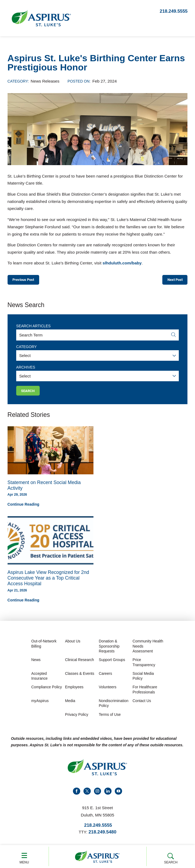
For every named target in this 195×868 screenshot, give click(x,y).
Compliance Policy (47, 690)
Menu (24, 857)
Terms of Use (110, 717)
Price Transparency (144, 665)
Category (26, 348)
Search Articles (33, 327)
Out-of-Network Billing (44, 647)
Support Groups (112, 663)
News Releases (45, 81)
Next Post (173, 280)
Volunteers (108, 690)
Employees (74, 690)
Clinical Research (80, 663)
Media (70, 704)
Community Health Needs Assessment (148, 649)
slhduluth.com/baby (122, 263)
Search (171, 857)
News (36, 663)
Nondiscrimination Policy (114, 706)
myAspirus (40, 704)
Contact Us (142, 704)
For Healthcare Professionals (145, 692)
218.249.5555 (174, 11)
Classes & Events (80, 677)
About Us (73, 644)
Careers (105, 677)
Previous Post (26, 280)
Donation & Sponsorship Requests (109, 649)
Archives (26, 369)
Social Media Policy (143, 679)
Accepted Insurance (40, 679)
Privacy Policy (77, 717)
